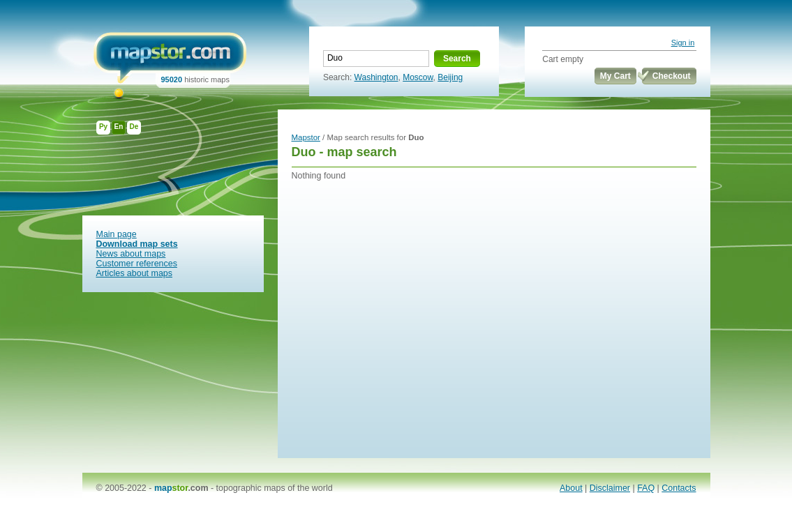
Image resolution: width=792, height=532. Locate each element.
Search (457, 59)
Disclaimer (610, 488)
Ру (103, 127)
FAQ (646, 488)
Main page (117, 234)
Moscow (418, 77)
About (571, 488)
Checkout (672, 76)
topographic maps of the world (275, 488)
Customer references (137, 264)
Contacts (679, 488)
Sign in (683, 43)
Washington (376, 77)
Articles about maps (135, 273)
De (134, 127)
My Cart (615, 76)
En (119, 127)
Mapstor (306, 137)
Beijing (450, 77)
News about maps (131, 254)
